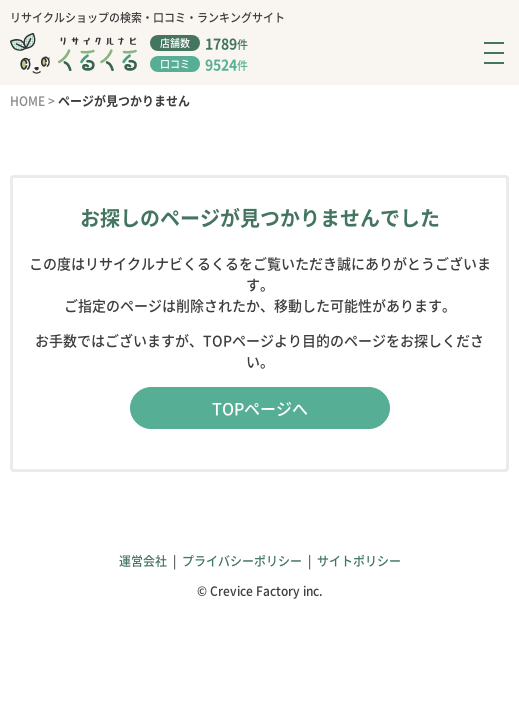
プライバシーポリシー (242, 561)
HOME (27, 101)
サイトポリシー (359, 561)
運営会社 (143, 561)
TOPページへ (260, 408)
